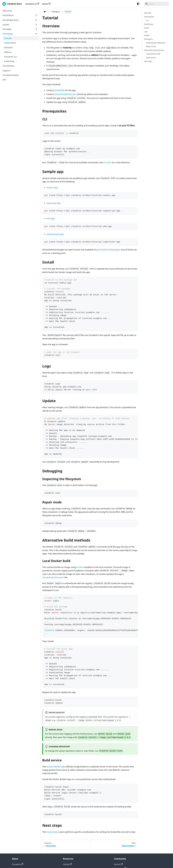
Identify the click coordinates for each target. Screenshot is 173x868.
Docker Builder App (56, 766)
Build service (151, 58)
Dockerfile (60, 90)
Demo (46, 4)
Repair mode (151, 46)
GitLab (67, 864)
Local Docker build (153, 54)
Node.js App (52, 187)
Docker (80, 567)
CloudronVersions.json (53, 577)
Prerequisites (149, 17)
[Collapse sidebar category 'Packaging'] (36, 34)
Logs (146, 32)
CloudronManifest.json (66, 94)
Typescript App (54, 203)
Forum (118, 864)
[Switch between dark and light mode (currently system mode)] (138, 4)
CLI (147, 21)
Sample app (149, 24)
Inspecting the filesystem (156, 43)
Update (147, 35)
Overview (148, 13)
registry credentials (89, 717)
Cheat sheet (52, 832)
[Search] (157, 4)
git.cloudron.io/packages (108, 250)
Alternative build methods (154, 50)
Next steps (148, 61)
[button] (20, 15)
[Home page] (45, 12)
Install (146, 28)
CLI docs (107, 162)
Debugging (148, 39)
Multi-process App (55, 234)
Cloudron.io (32, 4)
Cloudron (18, 864)
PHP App (51, 218)
